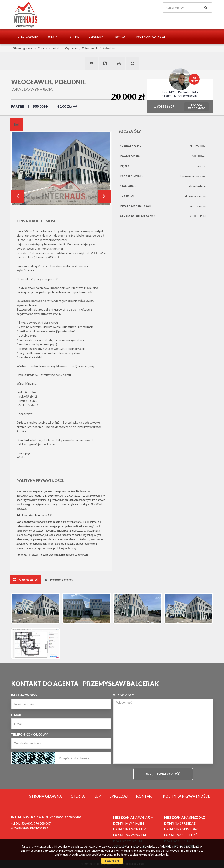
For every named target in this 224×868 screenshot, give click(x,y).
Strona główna (28, 37)
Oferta (78, 796)
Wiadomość (123, 695)
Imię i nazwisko (24, 695)
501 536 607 (164, 106)
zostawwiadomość (197, 107)
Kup (97, 796)
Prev (18, 196)
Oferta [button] (54, 37)
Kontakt (121, 37)
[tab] (17, 124)
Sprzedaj (119, 796)
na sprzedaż (185, 817)
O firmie (74, 37)
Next (104, 196)
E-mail (16, 715)
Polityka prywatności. (151, 37)
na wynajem (133, 817)
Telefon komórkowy (29, 734)
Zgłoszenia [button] (97, 37)
